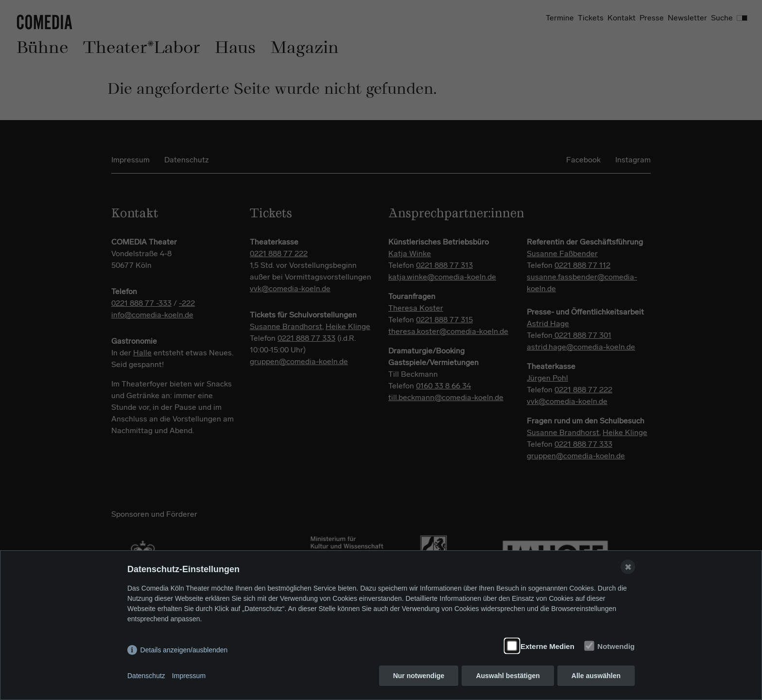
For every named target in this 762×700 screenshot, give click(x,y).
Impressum (189, 676)
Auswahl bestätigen (508, 676)
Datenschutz (146, 676)
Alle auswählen (596, 676)
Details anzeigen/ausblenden (184, 650)
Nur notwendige (419, 676)
